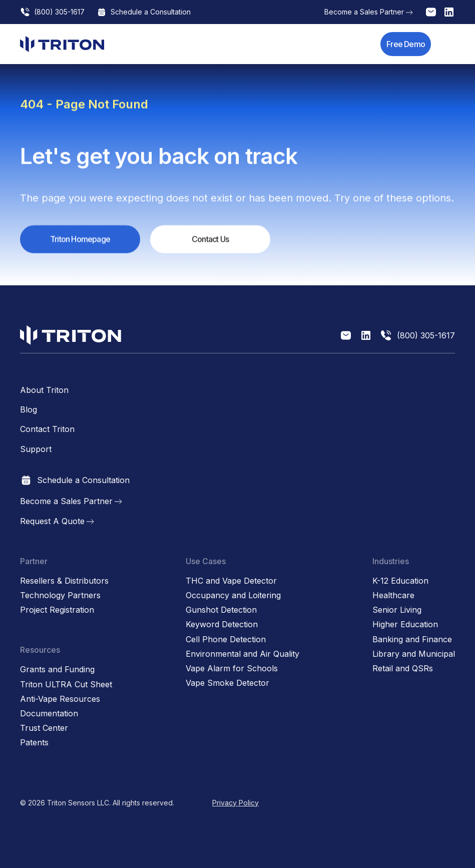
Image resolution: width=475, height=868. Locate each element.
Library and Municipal (414, 654)
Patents (34, 743)
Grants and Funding (57, 670)
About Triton (44, 390)
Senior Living (397, 610)
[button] (449, 44)
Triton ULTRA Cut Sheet (66, 685)
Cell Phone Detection (226, 639)
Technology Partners (60, 595)
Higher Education (405, 624)
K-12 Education (400, 581)
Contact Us (210, 240)
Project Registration (57, 610)
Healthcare (393, 595)
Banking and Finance (412, 639)
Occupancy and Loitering (233, 595)
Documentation (49, 714)
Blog (29, 410)
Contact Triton (47, 429)
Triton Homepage (80, 240)
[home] (62, 44)
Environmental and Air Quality (243, 654)
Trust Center (44, 728)
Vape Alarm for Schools (232, 669)
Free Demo (406, 44)
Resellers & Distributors (64, 581)
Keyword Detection (222, 624)
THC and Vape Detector (231, 581)
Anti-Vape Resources (60, 699)
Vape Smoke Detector (227, 683)
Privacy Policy (235, 803)
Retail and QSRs (403, 669)
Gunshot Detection (221, 610)
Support (36, 449)
